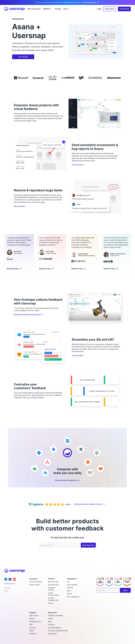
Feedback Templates (56, 616)
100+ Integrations (73, 597)
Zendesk (70, 588)
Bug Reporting (53, 585)
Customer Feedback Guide (58, 631)
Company (33, 579)
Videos (51, 619)
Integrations (72, 579)
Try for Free (124, 9)
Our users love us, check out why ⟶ (90, 504)
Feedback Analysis (52, 589)
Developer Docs (35, 622)
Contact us (8, 588)
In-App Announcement (54, 594)
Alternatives (52, 634)
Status (32, 619)
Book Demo (110, 9)
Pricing (51, 603)
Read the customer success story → (29, 315)
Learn (66, 9)
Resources (53, 613)
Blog (50, 622)
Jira (68, 582)
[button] (48, 9)
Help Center (34, 616)
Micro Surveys (53, 582)
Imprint (6, 591)
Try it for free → (78, 165)
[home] (15, 9)
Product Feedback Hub (53, 599)
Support (33, 613)
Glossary (51, 625)
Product (51, 579)
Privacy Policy (35, 585)
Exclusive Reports (55, 628)
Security (32, 628)
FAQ (31, 625)
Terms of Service (36, 582)
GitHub (69, 594)
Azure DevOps (72, 585)
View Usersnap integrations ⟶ (67, 480)
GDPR (32, 631)
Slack (69, 591)
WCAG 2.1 (33, 634)
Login (99, 9)
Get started (23, 57)
